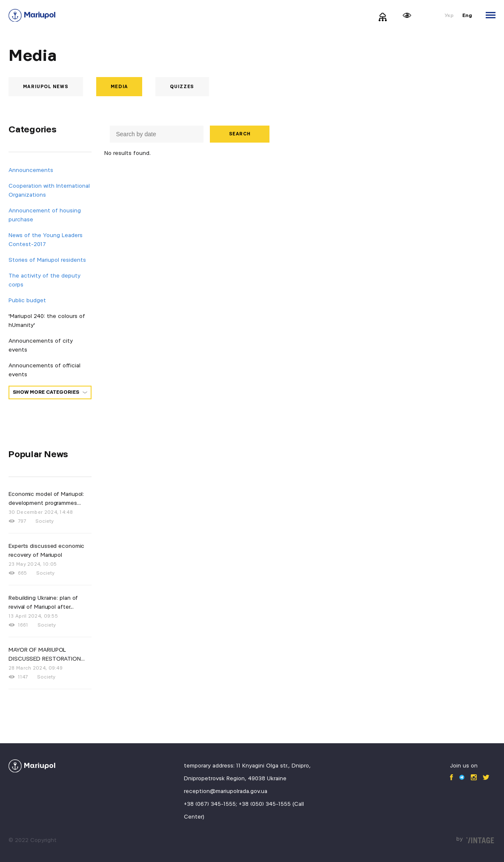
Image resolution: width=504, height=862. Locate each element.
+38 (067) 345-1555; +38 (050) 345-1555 (237, 804)
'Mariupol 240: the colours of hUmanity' (47, 321)
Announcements (31, 170)
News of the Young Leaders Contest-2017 (46, 240)
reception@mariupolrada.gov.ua (226, 791)
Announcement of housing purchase (45, 215)
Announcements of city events (41, 345)
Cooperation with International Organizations (49, 190)
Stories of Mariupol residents (47, 260)
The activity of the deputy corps (44, 280)
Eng (467, 16)
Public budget (27, 301)
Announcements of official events (44, 370)
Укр (449, 16)
